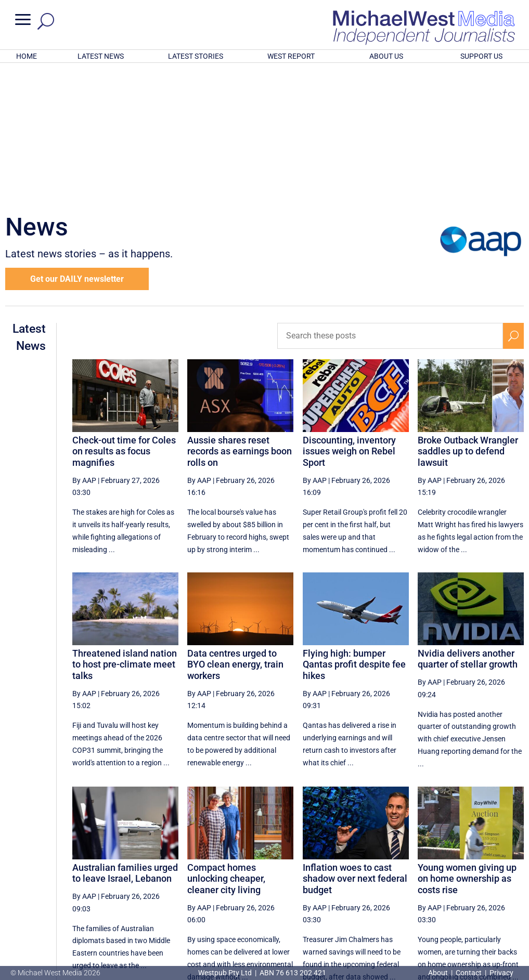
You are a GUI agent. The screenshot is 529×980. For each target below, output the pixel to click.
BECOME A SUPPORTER (477, 918)
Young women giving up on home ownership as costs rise (467, 742)
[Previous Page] (283, 884)
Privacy (501, 973)
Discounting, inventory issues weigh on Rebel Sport (349, 315)
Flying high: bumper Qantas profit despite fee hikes (354, 528)
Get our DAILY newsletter (77, 143)
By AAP (84, 344)
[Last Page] (512, 884)
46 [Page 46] (386, 884)
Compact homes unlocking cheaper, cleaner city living (226, 742)
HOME (27, 56)
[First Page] (260, 884)
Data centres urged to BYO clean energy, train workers (235, 528)
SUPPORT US (481, 56)
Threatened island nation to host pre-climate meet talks (125, 528)
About (439, 973)
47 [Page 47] (412, 884)
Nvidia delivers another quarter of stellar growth (468, 523)
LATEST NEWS (101, 56)
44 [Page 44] (333, 884)
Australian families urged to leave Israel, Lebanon (125, 737)
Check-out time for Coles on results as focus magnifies (124, 315)
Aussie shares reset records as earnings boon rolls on (240, 315)
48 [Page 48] (438, 884)
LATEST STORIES (196, 56)
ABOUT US (386, 56)
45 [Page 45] (359, 884)
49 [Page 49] (465, 884)
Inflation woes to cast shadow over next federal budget (355, 742)
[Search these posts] (390, 200)
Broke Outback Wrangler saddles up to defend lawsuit (468, 315)
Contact (469, 973)
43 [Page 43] (307, 884)
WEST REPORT (291, 56)
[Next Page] (489, 884)
